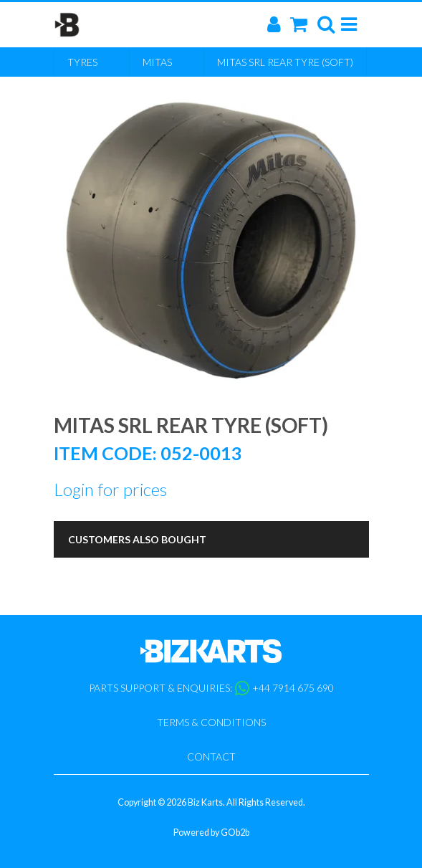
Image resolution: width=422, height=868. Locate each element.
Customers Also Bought (137, 539)
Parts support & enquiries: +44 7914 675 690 (211, 688)
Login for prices (110, 489)
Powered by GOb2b (211, 833)
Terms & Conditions (211, 722)
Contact (211, 757)
